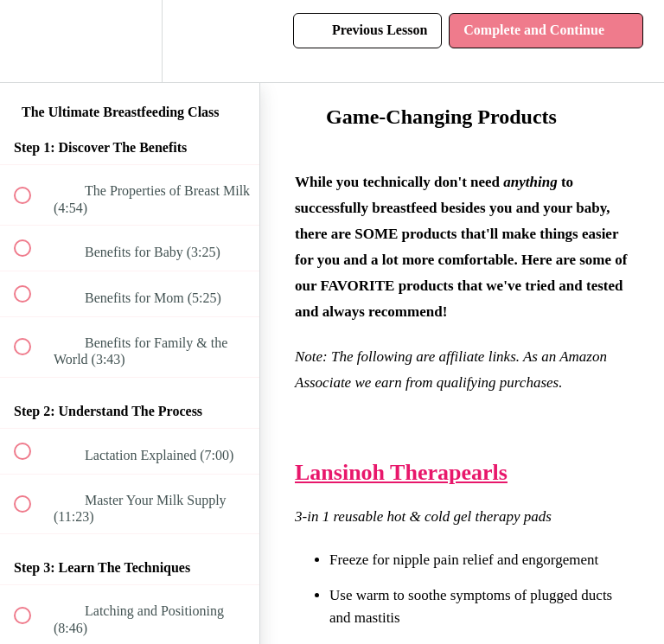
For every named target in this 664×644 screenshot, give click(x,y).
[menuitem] (130, 41)
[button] (32, 41)
